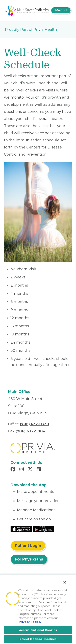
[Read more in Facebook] (14, 470)
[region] (38, 609)
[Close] (65, 582)
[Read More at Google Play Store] (44, 529)
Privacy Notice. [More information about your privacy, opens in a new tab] (30, 622)
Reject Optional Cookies (38, 639)
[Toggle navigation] (61, 10)
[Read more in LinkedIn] (39, 470)
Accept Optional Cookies (38, 630)
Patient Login (28, 546)
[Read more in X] (31, 470)
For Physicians (29, 559)
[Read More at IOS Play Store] (21, 529)
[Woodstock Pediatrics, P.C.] (27, 10)
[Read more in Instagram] (22, 470)
